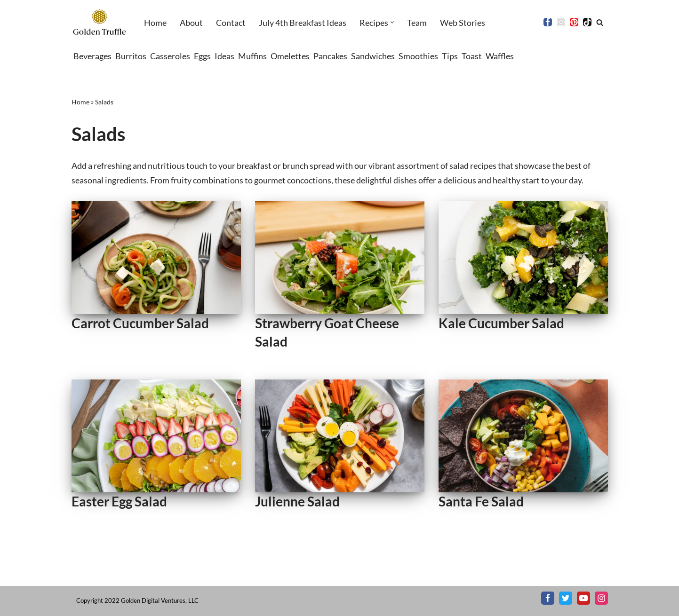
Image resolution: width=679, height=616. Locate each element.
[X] (566, 598)
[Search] (600, 22)
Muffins (252, 56)
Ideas (224, 56)
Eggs (202, 56)
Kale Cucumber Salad (501, 323)
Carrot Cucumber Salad (140, 323)
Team (417, 23)
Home (155, 23)
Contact (231, 23)
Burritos (131, 56)
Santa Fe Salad (481, 501)
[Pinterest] (574, 22)
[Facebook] (548, 22)
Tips (450, 56)
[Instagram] (561, 22)
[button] (392, 22)
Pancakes (330, 56)
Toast (472, 56)
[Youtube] (583, 598)
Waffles (500, 56)
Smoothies (418, 56)
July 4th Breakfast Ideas (303, 23)
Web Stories (463, 23)
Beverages (92, 56)
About (191, 23)
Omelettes (290, 56)
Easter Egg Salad (119, 501)
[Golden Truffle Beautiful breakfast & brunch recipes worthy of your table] (100, 22)
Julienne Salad (297, 501)
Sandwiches (373, 56)
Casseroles (170, 56)
